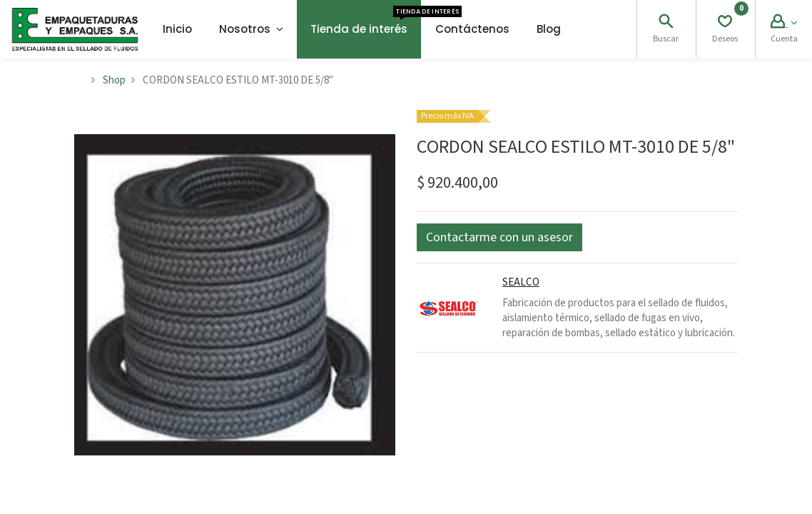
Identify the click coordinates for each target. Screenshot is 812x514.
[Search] (666, 23)
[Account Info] (784, 23)
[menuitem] (177, 29)
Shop (114, 80)
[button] (499, 237)
